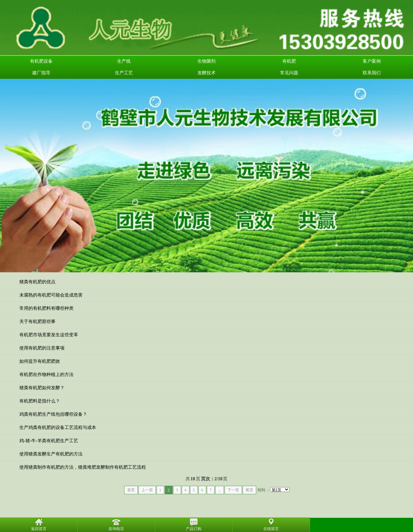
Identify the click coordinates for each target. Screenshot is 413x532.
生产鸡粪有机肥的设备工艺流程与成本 (58, 428)
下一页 (233, 490)
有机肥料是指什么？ (40, 401)
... (220, 490)
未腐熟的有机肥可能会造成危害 (51, 295)
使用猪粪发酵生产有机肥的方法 (51, 454)
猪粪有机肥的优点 (37, 282)
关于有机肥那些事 (37, 322)
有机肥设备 (41, 61)
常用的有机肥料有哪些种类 (46, 308)
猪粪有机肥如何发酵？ (42, 388)
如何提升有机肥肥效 (40, 361)
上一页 (147, 490)
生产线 (124, 61)
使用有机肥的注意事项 (42, 348)
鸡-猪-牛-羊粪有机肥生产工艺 (49, 441)
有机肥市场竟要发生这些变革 (49, 335)
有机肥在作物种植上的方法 (46, 375)
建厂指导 (41, 73)
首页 (131, 490)
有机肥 (289, 61)
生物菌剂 (206, 61)
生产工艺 (124, 73)
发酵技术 (206, 73)
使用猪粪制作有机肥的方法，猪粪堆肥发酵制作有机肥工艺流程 (83, 467)
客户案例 (372, 61)
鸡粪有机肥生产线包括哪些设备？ (53, 414)
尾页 (249, 490)
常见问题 (289, 73)
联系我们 (372, 73)
